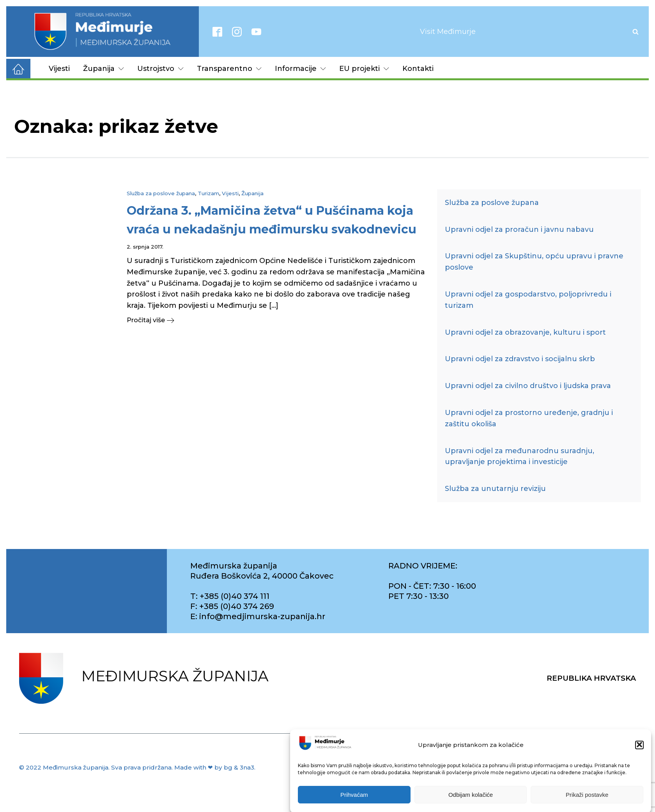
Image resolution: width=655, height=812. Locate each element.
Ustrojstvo (160, 69)
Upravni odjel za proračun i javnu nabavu (519, 229)
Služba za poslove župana (161, 193)
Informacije (300, 69)
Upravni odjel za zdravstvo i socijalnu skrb (520, 359)
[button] (639, 754)
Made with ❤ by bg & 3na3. (215, 767)
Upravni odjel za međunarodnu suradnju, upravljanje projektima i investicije (520, 456)
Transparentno (229, 69)
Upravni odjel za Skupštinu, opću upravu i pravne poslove (534, 262)
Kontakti (418, 69)
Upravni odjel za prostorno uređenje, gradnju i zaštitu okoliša (529, 418)
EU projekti (364, 69)
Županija (104, 69)
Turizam (208, 193)
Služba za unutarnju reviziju (495, 489)
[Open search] (636, 32)
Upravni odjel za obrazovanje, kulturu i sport (525, 332)
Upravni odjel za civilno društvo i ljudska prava (528, 386)
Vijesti (59, 69)
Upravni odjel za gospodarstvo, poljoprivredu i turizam (528, 300)
